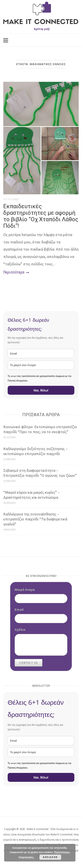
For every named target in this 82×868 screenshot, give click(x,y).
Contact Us (29, 663)
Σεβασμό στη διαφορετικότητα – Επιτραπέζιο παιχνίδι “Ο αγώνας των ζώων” (40, 473)
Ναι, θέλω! (41, 390)
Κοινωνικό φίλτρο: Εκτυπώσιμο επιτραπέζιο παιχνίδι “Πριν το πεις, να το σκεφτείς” (40, 429)
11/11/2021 (11, 199)
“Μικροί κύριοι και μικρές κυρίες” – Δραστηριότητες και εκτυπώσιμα (31, 495)
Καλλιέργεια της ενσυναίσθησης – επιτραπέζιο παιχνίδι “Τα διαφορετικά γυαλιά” (35, 519)
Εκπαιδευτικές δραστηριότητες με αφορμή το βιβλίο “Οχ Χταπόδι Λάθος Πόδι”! (41, 216)
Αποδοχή (50, 857)
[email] (41, 354)
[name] (41, 365)
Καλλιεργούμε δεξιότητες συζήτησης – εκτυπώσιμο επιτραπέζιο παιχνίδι (35, 451)
